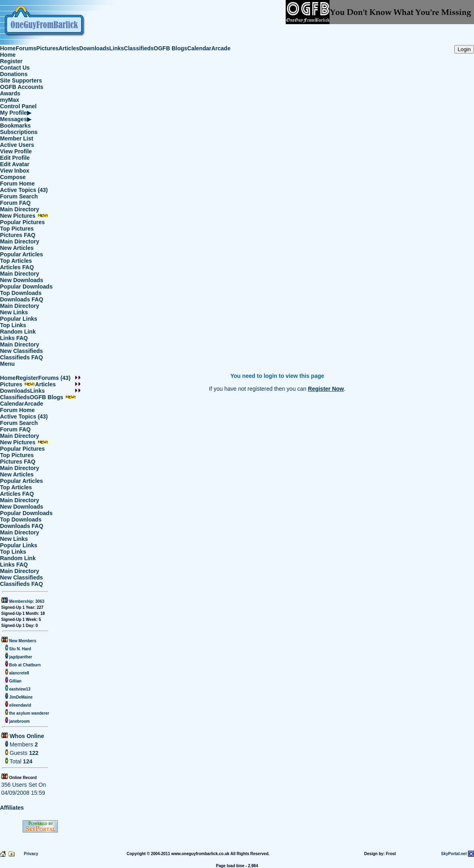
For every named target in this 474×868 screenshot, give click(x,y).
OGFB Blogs (170, 48)
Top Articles (16, 261)
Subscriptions (19, 132)
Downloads (94, 48)
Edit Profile (15, 158)
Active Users (17, 145)
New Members (23, 641)
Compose (13, 177)
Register (11, 61)
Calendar (199, 48)
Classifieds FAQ (22, 357)
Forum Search (19, 196)
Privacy (31, 854)
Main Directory (20, 209)
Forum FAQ (15, 203)
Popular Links (19, 319)
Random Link (18, 332)
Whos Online (26, 736)
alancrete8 (19, 673)
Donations (14, 74)
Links (117, 48)
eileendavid (20, 705)
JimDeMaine (20, 697)
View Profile (16, 151)
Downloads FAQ (22, 299)
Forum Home (17, 183)
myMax (9, 100)
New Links (14, 312)
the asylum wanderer (29, 713)
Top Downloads (21, 293)
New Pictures (24, 216)
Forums (26, 48)
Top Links (13, 325)
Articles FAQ (17, 267)
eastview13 (19, 689)
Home (8, 48)
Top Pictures (17, 229)
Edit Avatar (15, 164)
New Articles (17, 248)
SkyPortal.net (454, 854)
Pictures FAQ (18, 235)
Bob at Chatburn (24, 665)
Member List (16, 138)
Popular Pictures (22, 222)
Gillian (15, 681)
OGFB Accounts (22, 87)
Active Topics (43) (24, 190)
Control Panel (18, 106)
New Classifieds (22, 351)
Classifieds (139, 48)
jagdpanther (20, 657)
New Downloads (22, 280)
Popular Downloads (26, 287)
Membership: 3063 (26, 601)
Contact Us (15, 68)
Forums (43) (54, 378)
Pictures (47, 48)
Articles (69, 48)
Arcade (221, 48)
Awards (10, 93)
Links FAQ (14, 338)
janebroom (19, 721)
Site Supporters (21, 80)
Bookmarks (15, 126)
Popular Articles (22, 254)
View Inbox (15, 171)
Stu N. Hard (20, 649)
